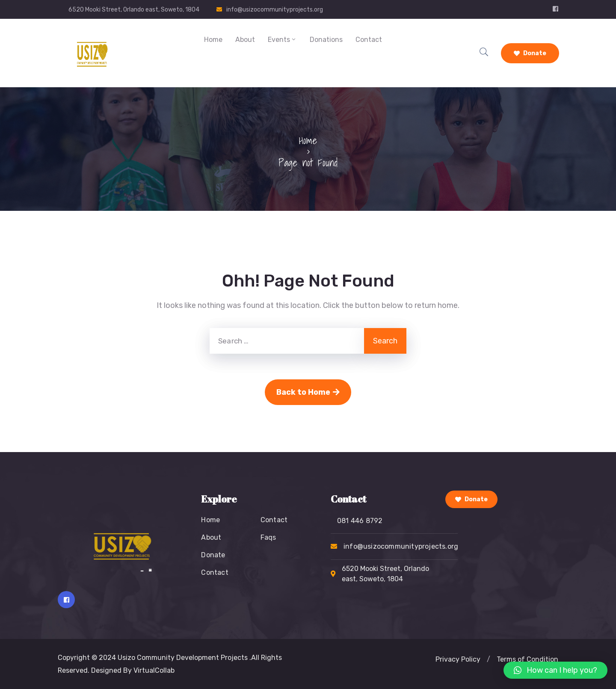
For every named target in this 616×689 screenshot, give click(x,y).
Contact (369, 40)
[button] (489, 659)
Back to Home (308, 392)
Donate (530, 53)
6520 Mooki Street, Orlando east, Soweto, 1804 (134, 10)
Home (213, 40)
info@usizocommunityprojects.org (275, 10)
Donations (326, 40)
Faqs (268, 537)
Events (282, 40)
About (245, 40)
